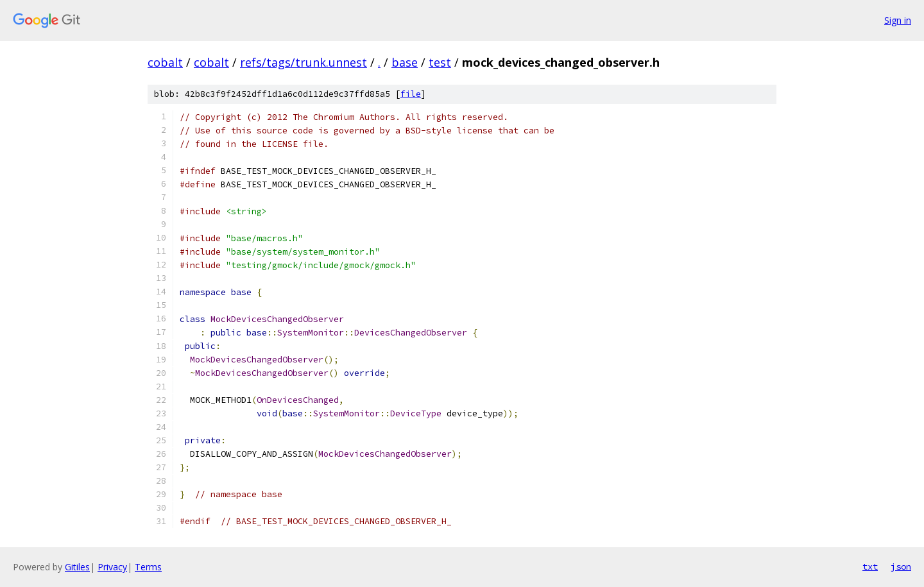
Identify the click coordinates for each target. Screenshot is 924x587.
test (440, 62)
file (411, 94)
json (901, 566)
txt (870, 566)
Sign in (898, 20)
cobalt (165, 62)
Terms (148, 567)
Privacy (112, 567)
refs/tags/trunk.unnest (304, 62)
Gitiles (77, 567)
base (405, 62)
